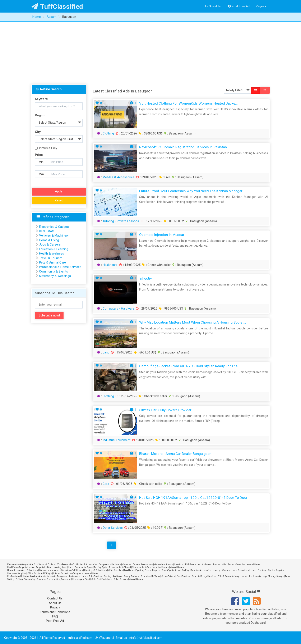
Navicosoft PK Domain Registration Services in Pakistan (183, 147)
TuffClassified (57, 6)
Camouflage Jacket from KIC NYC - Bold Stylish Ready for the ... (190, 366)
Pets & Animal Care (52, 262)
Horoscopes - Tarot (81, 579)
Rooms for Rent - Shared (120, 567)
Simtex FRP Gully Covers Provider (165, 410)
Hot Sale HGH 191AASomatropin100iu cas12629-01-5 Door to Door (193, 498)
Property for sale (27, 567)
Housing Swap (60, 567)
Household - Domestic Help (254, 576)
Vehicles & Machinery (54, 236)
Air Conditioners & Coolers (43, 564)
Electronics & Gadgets (54, 227)
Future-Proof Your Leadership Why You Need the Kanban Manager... (192, 191)
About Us (55, 603)
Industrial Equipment (117, 440)
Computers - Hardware (118, 309)
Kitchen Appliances (211, 564)
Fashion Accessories (201, 570)
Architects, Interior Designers (53, 576)
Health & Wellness (52, 254)
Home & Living (49, 240)
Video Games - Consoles (233, 564)
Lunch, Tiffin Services (92, 576)
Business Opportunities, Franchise (54, 579)
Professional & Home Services (60, 267)
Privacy (55, 607)
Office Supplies (115, 570)
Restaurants (75, 576)
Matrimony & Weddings (55, 276)
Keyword (41, 99)
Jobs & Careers (50, 245)
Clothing (108, 133)
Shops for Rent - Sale (142, 567)
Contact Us (55, 598)
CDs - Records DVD (65, 564)
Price (39, 155)
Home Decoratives (240, 570)
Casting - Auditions (113, 576)
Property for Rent (44, 567)
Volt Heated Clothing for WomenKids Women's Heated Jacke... (188, 103)
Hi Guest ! (213, 6)
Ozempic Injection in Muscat (162, 235)
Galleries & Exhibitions (72, 570)
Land (106, 352)
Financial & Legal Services (204, 576)
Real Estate (47, 231)
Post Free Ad (239, 6)
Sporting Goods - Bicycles (148, 570)
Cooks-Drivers (168, 576)
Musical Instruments (49, 570)
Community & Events (54, 271)
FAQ (55, 616)
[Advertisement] (150, 53)
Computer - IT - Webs (150, 576)
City (38, 132)
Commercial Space (84, 567)
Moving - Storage (276, 576)
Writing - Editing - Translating (21, 579)
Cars (106, 484)
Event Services (183, 576)
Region (40, 115)
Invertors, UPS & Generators (187, 564)
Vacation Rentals (161, 567)
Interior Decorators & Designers (68, 573)
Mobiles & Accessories (119, 177)
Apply (59, 191)
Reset (59, 200)
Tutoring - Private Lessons (121, 221)
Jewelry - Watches (221, 570)
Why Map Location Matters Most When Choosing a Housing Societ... (193, 322)
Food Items (129, 570)
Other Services (113, 528)
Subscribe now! (49, 315)
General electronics (164, 564)
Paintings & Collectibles (96, 570)
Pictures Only (46, 148)
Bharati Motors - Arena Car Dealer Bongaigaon (175, 454)
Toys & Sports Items (171, 570)
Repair (288, 576)
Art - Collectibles (30, 570)
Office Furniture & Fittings (40, 573)
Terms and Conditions (55, 612)
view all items (253, 564)
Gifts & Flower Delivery (228, 576)
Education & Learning (54, 249)
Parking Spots (101, 567)
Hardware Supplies (17, 573)
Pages (261, 6)
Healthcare (110, 265)
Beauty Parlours (131, 576)
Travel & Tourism (51, 258)
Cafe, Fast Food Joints (102, 579)
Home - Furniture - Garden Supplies (267, 570)
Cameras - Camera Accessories (138, 564)
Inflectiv (145, 278)
